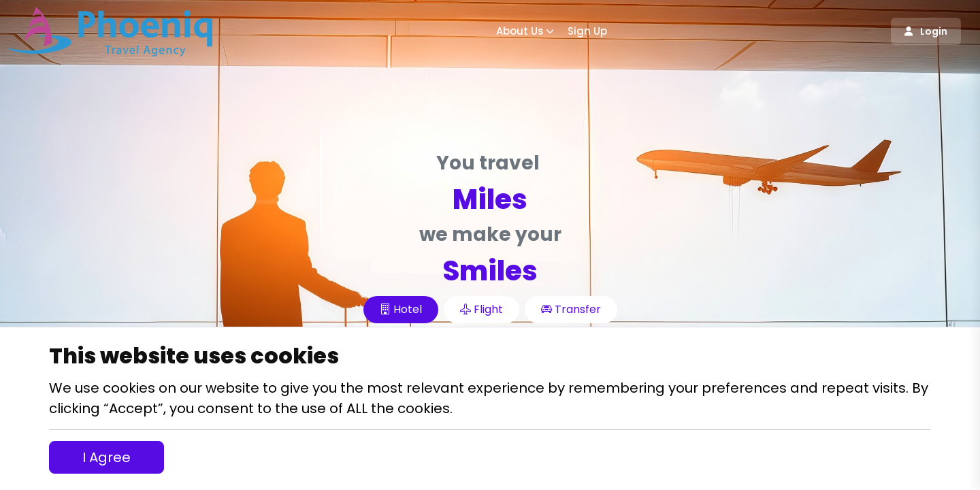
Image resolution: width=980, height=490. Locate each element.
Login (926, 31)
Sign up (587, 31)
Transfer (571, 309)
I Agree (107, 457)
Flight (481, 309)
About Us (520, 31)
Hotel (401, 309)
